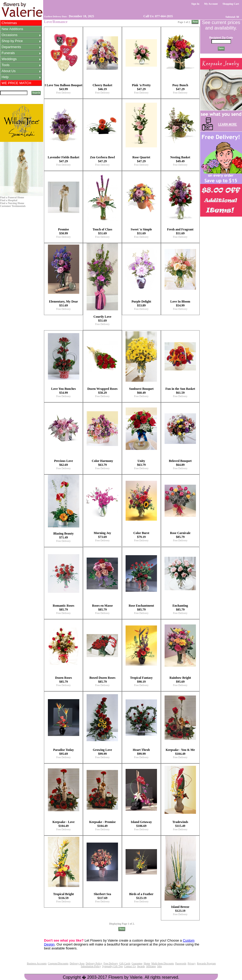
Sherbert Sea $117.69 (102, 896)
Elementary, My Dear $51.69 (63, 303)
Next (195, 22)
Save (221, 48)
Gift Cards (125, 963)
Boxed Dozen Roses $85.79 (102, 680)
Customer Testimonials (13, 206)
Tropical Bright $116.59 (63, 896)
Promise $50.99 (64, 231)
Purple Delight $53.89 (141, 303)
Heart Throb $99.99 (141, 752)
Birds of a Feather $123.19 (141, 896)
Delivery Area (77, 963)
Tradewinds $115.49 (180, 824)
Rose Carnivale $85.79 (180, 535)
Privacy (192, 963)
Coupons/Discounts (58, 963)
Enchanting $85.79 (180, 608)
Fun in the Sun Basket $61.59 (180, 391)
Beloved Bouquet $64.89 (180, 463)
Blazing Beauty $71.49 (64, 535)
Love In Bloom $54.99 (180, 303)
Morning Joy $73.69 (102, 535)
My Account (211, 4)
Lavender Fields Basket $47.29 (63, 159)
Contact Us (130, 966)
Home (147, 963)
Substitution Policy (91, 966)
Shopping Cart (231, 4)
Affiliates (151, 966)
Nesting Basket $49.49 (180, 159)
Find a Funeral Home (12, 197)
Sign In (195, 4)
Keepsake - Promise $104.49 (102, 824)
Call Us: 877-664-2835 (158, 16)
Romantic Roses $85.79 (64, 608)
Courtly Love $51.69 (102, 319)
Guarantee (137, 963)
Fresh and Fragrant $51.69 (180, 231)
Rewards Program (206, 963)
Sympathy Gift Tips (112, 966)
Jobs (160, 966)
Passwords (181, 963)
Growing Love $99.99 (102, 752)
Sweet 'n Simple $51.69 (141, 231)
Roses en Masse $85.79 (102, 608)
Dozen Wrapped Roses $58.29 (103, 391)
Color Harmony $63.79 (102, 463)
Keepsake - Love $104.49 (63, 824)
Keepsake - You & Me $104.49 (180, 752)
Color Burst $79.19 (141, 535)
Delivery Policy (94, 963)
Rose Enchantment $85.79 (141, 608)
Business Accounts (37, 963)
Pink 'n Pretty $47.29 (141, 87)
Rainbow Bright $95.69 (180, 680)
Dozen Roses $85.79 (64, 680)
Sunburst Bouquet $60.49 (141, 391)
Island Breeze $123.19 (180, 909)
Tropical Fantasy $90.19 (141, 680)
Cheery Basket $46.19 (102, 87)
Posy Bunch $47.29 (180, 87)
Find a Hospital (9, 200)
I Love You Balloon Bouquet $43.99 (64, 87)
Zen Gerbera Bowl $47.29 (102, 159)
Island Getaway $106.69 (141, 824)
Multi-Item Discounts (163, 963)
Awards (141, 966)
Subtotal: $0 (232, 17)
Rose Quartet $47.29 (141, 159)
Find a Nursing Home (12, 203)
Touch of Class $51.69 (102, 231)
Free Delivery (63, 93)
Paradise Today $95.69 (63, 752)
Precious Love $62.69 (64, 463)
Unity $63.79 (141, 463)
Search (36, 93)
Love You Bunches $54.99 (64, 391)
